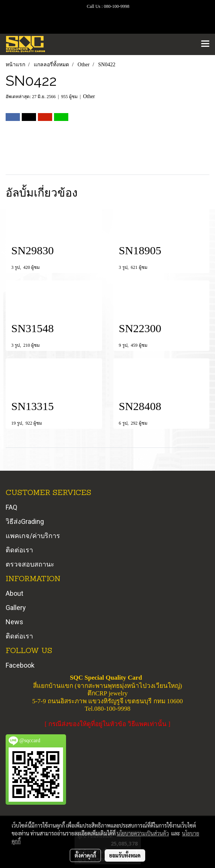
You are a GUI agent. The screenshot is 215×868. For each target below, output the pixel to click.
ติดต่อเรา (19, 550)
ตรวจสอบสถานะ (30, 564)
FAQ (11, 507)
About (14, 593)
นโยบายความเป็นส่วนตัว (143, 833)
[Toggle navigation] (205, 44)
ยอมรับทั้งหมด (125, 855)
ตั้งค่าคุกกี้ (85, 855)
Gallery (16, 608)
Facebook (20, 665)
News (14, 622)
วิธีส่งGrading (25, 521)
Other (89, 96)
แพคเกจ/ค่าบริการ (33, 536)
